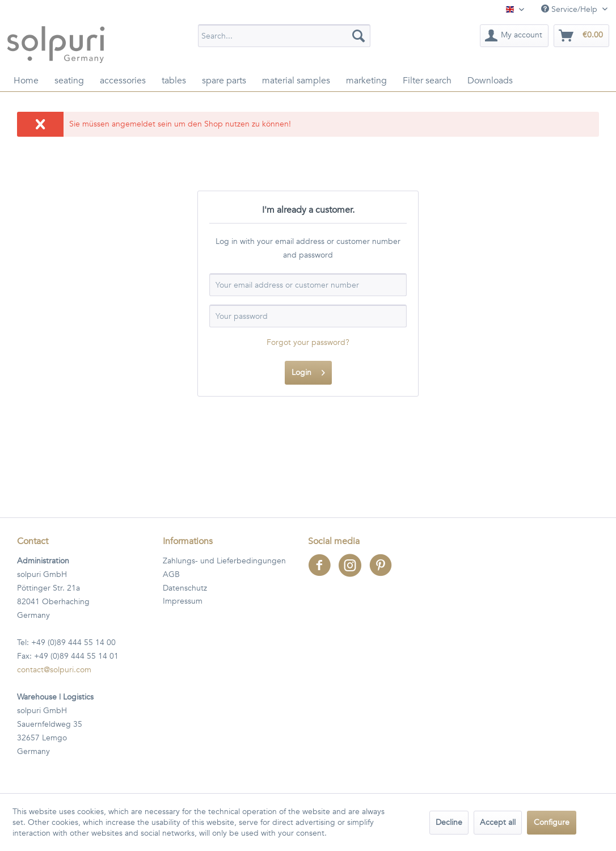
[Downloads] (490, 81)
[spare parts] (224, 81)
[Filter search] (427, 81)
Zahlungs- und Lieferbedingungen (224, 561)
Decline (449, 822)
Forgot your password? (308, 342)
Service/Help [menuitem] (570, 9)
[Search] (358, 36)
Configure (552, 822)
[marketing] (366, 81)
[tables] (174, 81)
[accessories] (123, 81)
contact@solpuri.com (54, 670)
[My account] (514, 36)
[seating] (69, 81)
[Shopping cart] (581, 36)
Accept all (498, 822)
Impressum (183, 601)
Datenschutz (185, 588)
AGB (171, 574)
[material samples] (296, 81)
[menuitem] (284, 36)
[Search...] (284, 36)
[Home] (26, 81)
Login (308, 371)
